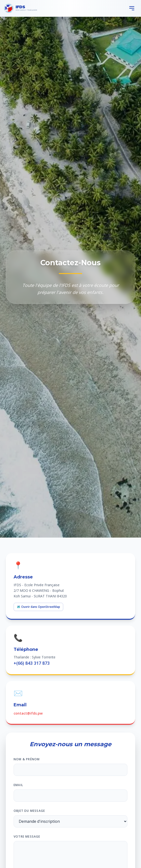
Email (18, 785)
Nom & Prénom (27, 759)
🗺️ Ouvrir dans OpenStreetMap (38, 607)
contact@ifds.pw (28, 713)
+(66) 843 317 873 (32, 663)
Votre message (27, 837)
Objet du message (29, 811)
